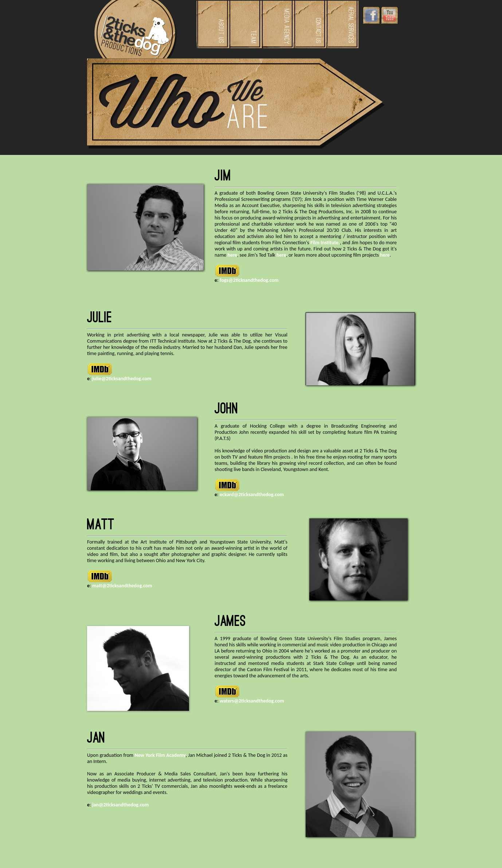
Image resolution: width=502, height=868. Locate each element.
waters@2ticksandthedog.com (252, 701)
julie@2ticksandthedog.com (122, 379)
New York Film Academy (160, 755)
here (232, 255)
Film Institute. (325, 243)
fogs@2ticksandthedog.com (249, 280)
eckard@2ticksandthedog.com (252, 495)
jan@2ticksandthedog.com (120, 805)
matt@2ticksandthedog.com (122, 586)
